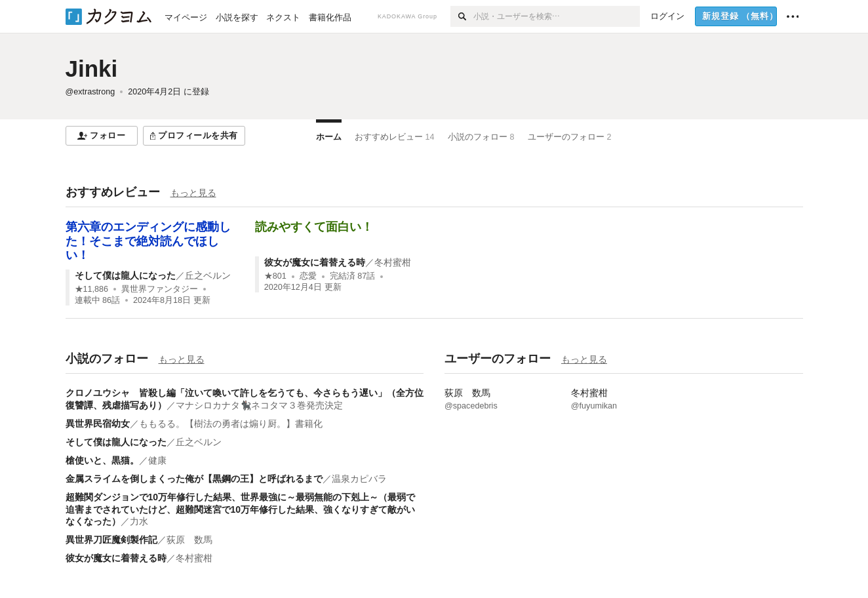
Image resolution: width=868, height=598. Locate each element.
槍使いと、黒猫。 (102, 460)
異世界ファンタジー (160, 289)
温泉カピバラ (359, 479)
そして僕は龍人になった (125, 275)
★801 (275, 276)
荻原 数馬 (189, 540)
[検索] (462, 16)
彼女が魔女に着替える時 (315, 262)
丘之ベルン (208, 275)
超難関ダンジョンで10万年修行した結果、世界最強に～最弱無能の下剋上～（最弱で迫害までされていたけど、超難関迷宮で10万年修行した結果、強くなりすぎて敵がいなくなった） (241, 509)
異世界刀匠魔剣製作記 (111, 540)
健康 (157, 460)
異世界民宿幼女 (98, 424)
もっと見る (193, 193)
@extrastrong (90, 92)
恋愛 (308, 276)
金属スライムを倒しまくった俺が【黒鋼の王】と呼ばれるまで (194, 479)
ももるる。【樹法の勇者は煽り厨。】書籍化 (231, 424)
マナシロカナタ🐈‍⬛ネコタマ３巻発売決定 (259, 405)
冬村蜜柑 (393, 262)
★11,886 (92, 289)
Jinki (92, 69)
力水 (139, 521)
